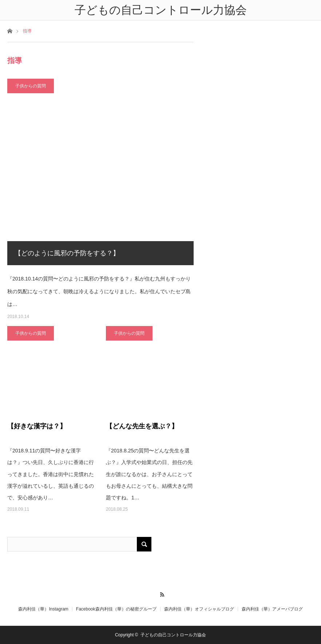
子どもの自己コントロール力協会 (173, 635)
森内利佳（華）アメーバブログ (272, 609)
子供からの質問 (31, 86)
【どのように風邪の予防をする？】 (67, 253)
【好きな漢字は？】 (37, 426)
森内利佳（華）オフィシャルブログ (199, 609)
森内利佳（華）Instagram (43, 609)
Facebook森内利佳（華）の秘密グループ (116, 609)
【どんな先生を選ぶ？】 (142, 426)
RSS (161, 593)
